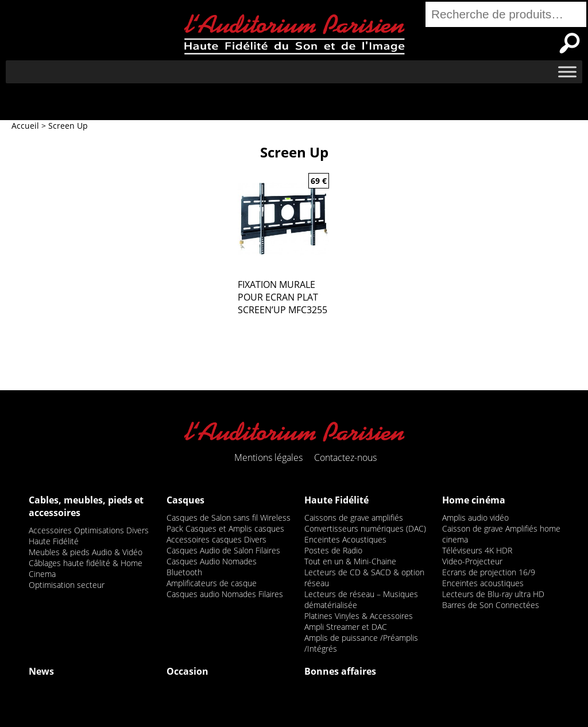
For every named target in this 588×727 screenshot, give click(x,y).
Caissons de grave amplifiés (354, 518)
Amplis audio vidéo (475, 518)
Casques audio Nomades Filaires (225, 594)
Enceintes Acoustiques (345, 539)
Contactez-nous (345, 457)
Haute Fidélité (336, 500)
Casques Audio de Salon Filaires (223, 550)
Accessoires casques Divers (216, 539)
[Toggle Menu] (567, 72)
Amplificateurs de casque (212, 583)
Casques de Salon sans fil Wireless (229, 518)
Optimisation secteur (67, 585)
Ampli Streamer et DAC (346, 627)
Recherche (570, 43)
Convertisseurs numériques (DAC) (365, 528)
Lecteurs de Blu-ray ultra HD (493, 594)
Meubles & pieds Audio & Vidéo (86, 552)
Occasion (187, 671)
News (41, 671)
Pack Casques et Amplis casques (225, 528)
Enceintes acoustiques (483, 583)
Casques (185, 500)
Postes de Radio (333, 550)
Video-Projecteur (472, 561)
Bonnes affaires (340, 671)
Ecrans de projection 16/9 (489, 572)
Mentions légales (268, 457)
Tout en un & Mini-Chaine (350, 561)
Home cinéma (474, 500)
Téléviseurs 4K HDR (477, 550)
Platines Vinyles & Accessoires (359, 616)
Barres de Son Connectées (491, 605)
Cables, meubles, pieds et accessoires (86, 506)
